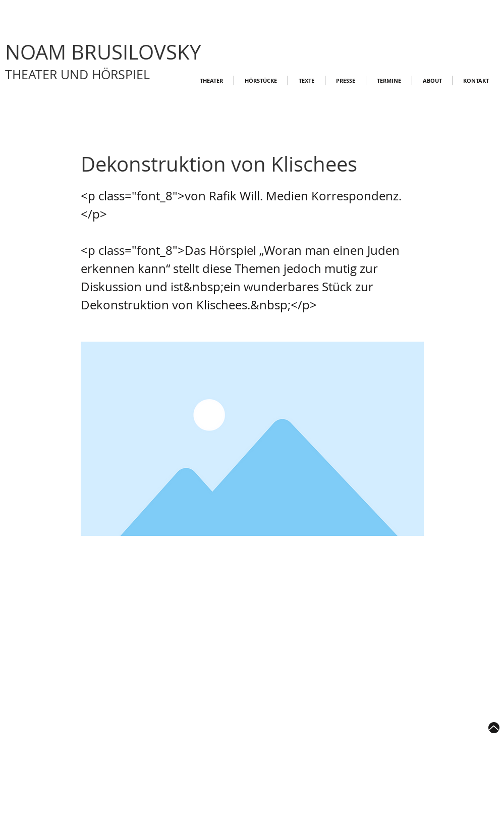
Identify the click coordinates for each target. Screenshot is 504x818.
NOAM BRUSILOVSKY (103, 52)
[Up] (494, 728)
